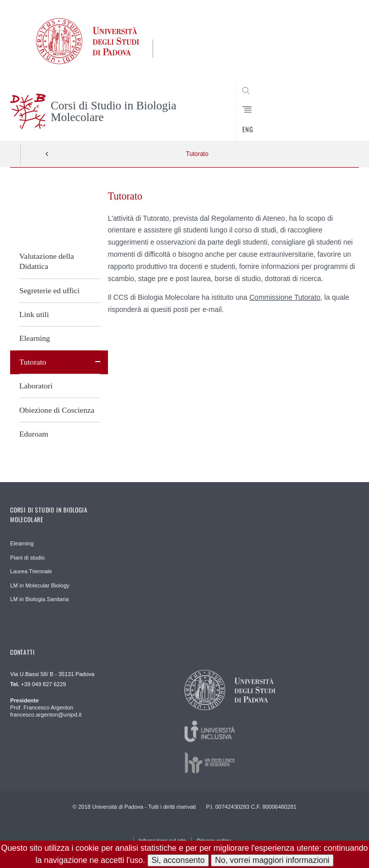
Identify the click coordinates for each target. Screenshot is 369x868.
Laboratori (36, 386)
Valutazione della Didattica (47, 261)
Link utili (34, 314)
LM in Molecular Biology (40, 585)
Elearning (35, 338)
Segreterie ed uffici (49, 290)
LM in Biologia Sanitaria (40, 599)
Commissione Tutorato (285, 297)
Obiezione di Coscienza (57, 410)
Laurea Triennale (31, 571)
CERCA (335, 122)
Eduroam (34, 434)
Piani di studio (28, 558)
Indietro (47, 154)
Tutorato (197, 154)
